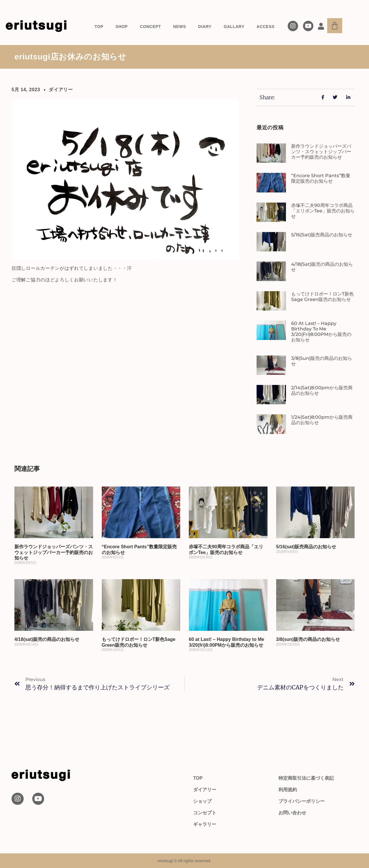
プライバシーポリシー (302, 801)
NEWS (180, 27)
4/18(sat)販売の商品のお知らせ (47, 639)
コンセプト (205, 813)
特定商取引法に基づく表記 (306, 778)
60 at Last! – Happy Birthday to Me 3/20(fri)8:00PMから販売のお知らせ (321, 332)
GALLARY (234, 27)
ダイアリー (61, 90)
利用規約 (288, 790)
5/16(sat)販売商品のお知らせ (322, 235)
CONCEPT (150, 27)
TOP (99, 27)
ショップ (202, 801)
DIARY (205, 27)
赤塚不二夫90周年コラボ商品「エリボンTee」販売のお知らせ (323, 211)
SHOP (122, 27)
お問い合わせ (292, 813)
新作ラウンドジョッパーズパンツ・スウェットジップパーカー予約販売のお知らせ (321, 152)
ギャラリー (205, 824)
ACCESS (266, 27)
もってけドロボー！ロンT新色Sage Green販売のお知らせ (322, 297)
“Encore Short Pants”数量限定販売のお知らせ (321, 178)
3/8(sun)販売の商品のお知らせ (308, 639)
